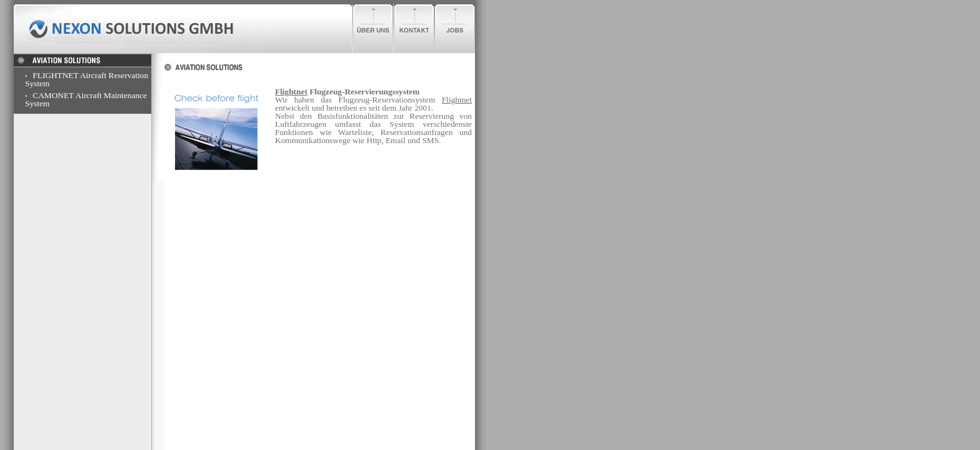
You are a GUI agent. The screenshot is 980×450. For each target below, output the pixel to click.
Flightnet (291, 92)
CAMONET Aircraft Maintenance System (86, 99)
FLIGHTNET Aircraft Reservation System (87, 79)
